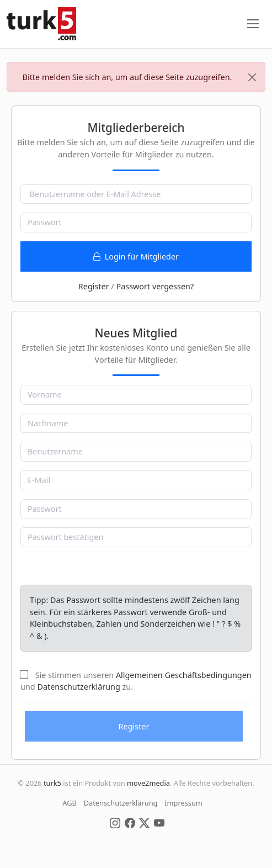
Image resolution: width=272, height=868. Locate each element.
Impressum (183, 803)
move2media (148, 783)
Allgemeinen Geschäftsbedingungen (184, 675)
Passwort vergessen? (155, 286)
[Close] (252, 77)
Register (94, 286)
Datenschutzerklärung (78, 687)
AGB (70, 803)
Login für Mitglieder (136, 256)
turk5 (52, 783)
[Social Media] (115, 822)
